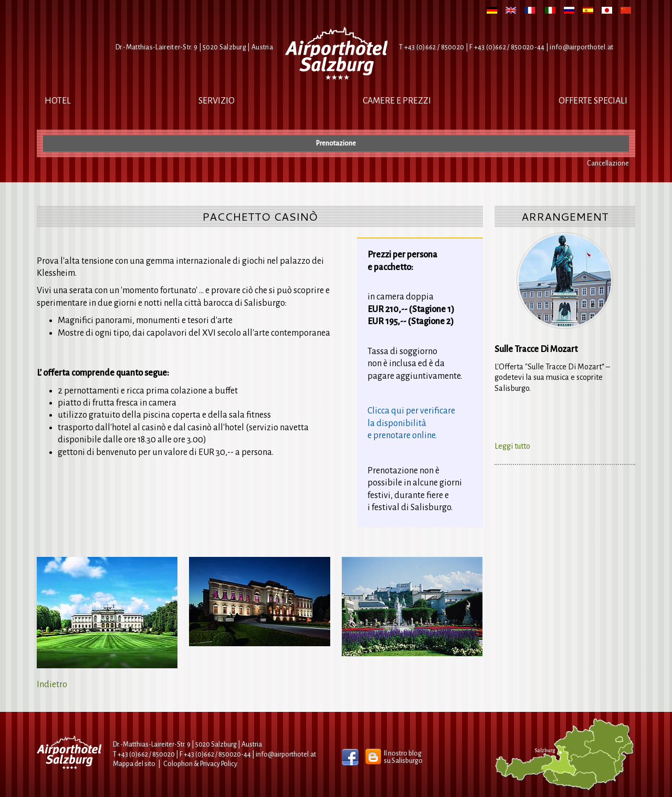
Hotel (58, 101)
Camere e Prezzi (397, 101)
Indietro (52, 685)
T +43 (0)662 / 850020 (432, 47)
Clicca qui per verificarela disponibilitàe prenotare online (411, 423)
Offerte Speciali (593, 101)
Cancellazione (608, 163)
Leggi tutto (512, 446)
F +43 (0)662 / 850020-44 (215, 754)
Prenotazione (336, 143)
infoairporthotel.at (581, 47)
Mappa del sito (134, 764)
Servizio (217, 101)
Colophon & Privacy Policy (200, 764)
